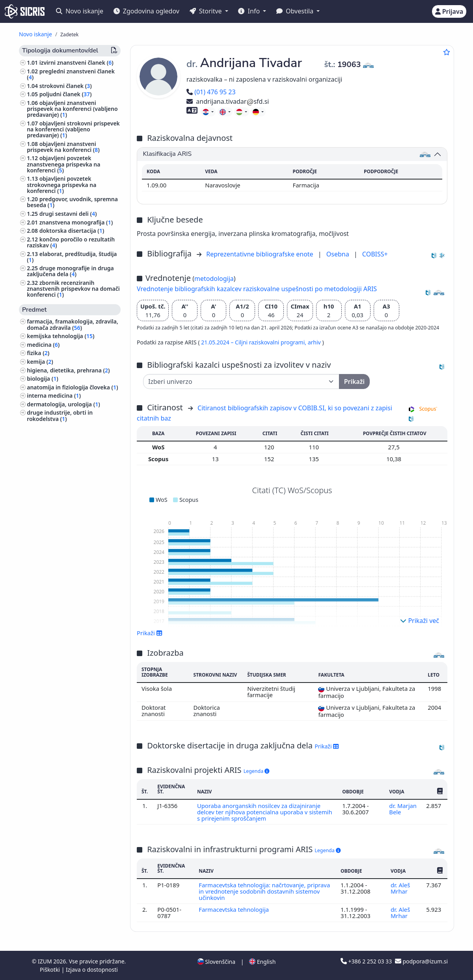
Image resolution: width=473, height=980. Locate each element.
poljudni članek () (66, 94)
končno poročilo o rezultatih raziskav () (71, 242)
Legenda (257, 771)
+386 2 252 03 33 (367, 961)
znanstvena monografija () (76, 222)
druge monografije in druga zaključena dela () (70, 271)
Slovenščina (216, 962)
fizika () (38, 353)
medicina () (43, 345)
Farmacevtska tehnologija (235, 909)
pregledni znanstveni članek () (71, 74)
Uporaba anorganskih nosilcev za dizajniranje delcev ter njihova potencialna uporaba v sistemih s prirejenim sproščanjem (265, 812)
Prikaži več (420, 621)
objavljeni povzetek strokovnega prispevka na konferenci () (61, 184)
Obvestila (296, 11)
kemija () (40, 362)
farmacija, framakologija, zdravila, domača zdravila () (73, 324)
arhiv (315, 342)
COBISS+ (375, 254)
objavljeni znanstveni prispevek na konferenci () (63, 147)
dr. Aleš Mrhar (400, 888)
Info (250, 11)
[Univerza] (241, 382)
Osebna (339, 254)
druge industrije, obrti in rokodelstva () (60, 415)
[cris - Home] (25, 11)
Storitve (207, 11)
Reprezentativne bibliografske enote (261, 254)
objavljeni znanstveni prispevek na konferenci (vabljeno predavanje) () (72, 109)
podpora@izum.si (421, 961)
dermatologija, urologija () (63, 404)
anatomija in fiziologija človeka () (72, 387)
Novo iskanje (80, 11)
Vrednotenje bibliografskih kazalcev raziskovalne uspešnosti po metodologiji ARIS (257, 289)
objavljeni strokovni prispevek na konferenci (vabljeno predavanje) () (73, 129)
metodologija (214, 279)
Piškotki (51, 970)
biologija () (43, 379)
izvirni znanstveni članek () (76, 63)
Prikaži (150, 633)
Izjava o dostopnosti (92, 970)
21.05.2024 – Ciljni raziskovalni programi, (254, 342)
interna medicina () (54, 396)
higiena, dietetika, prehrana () (68, 370)
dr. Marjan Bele (403, 809)
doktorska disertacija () (72, 231)
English (262, 962)
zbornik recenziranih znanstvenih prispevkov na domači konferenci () (73, 289)
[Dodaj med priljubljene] (447, 52)
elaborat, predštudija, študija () (72, 257)
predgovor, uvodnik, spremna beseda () (72, 202)
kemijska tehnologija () (61, 336)
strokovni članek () (66, 86)
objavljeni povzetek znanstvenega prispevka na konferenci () (63, 164)
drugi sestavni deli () (68, 214)
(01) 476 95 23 (211, 92)
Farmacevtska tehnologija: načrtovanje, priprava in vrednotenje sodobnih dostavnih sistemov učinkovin (264, 891)
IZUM (46, 961)
